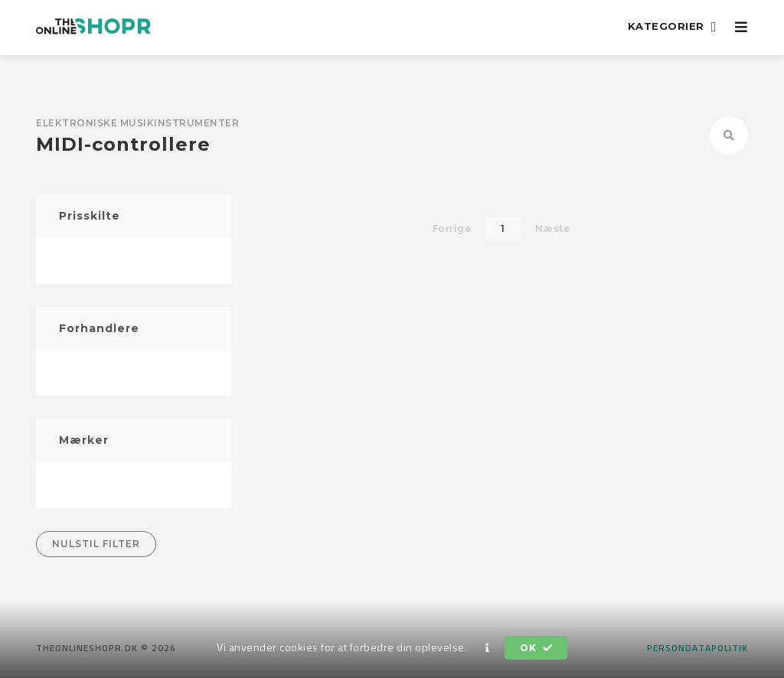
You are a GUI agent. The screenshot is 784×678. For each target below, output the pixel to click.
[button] (488, 648)
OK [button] (536, 648)
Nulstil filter (96, 544)
